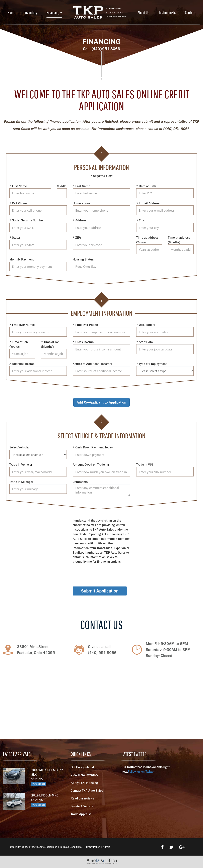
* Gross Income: (84, 342)
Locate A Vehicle (82, 806)
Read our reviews (82, 798)
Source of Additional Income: (92, 364)
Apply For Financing (84, 783)
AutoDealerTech (48, 847)
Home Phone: (82, 203)
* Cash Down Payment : (93, 447)
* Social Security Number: (27, 220)
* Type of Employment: (152, 364)
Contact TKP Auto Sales (87, 790)
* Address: (80, 220)
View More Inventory (84, 775)
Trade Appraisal (82, 814)
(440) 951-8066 (106, 49)
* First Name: (19, 186)
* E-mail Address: (148, 203)
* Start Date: (145, 342)
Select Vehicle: (19, 447)
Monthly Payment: (22, 259)
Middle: (62, 186)
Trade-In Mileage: (21, 482)
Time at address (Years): (147, 240)
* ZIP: (77, 237)
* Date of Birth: (147, 186)
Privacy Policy (92, 847)
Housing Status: (83, 259)
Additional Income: (22, 364)
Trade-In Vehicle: (21, 464)
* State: (15, 237)
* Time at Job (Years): (19, 344)
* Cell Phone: (18, 203)
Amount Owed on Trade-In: (91, 464)
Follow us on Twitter (141, 771)
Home (11, 12)
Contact (190, 12)
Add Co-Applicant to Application (101, 402)
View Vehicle (39, 784)
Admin (106, 847)
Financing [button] (54, 12)
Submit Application (100, 591)
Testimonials (167, 12)
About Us (143, 12)
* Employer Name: (22, 325)
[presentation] (103, 572)
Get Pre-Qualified (82, 767)
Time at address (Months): (179, 240)
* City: (140, 220)
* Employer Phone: (86, 325)
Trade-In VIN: (145, 464)
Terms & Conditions (71, 847)
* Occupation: (146, 325)
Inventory (31, 12)
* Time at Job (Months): (50, 344)
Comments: (81, 482)
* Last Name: (82, 186)
